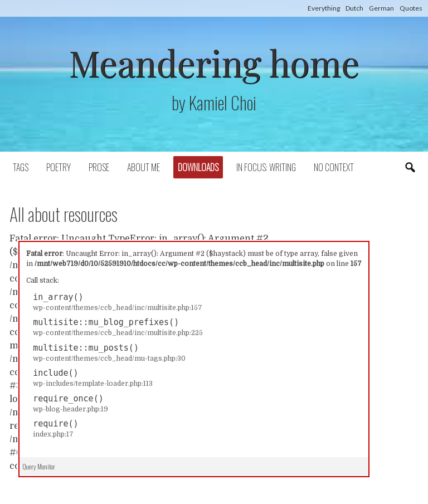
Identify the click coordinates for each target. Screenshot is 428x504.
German (381, 8)
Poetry (59, 167)
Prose (99, 167)
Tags (21, 167)
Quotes (411, 8)
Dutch (354, 8)
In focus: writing (266, 167)
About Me (144, 167)
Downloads (198, 167)
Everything (324, 8)
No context (334, 167)
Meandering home (214, 62)
